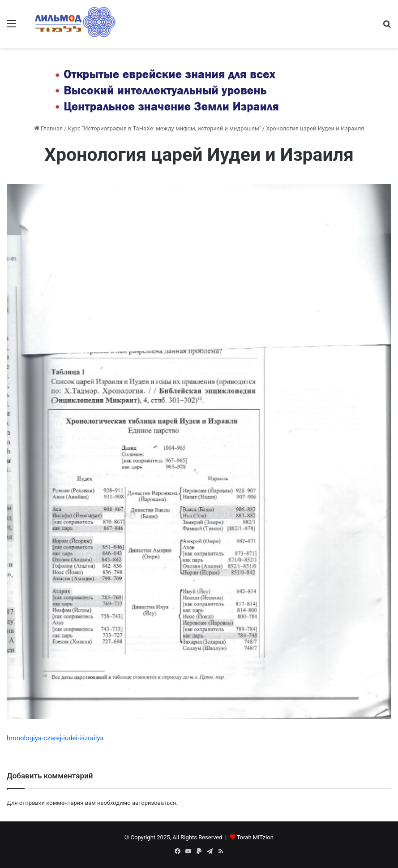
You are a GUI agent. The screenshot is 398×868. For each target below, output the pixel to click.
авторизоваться (154, 803)
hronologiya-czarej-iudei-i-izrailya (55, 738)
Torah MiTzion (255, 837)
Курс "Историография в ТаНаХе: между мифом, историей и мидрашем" (165, 128)
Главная (49, 128)
